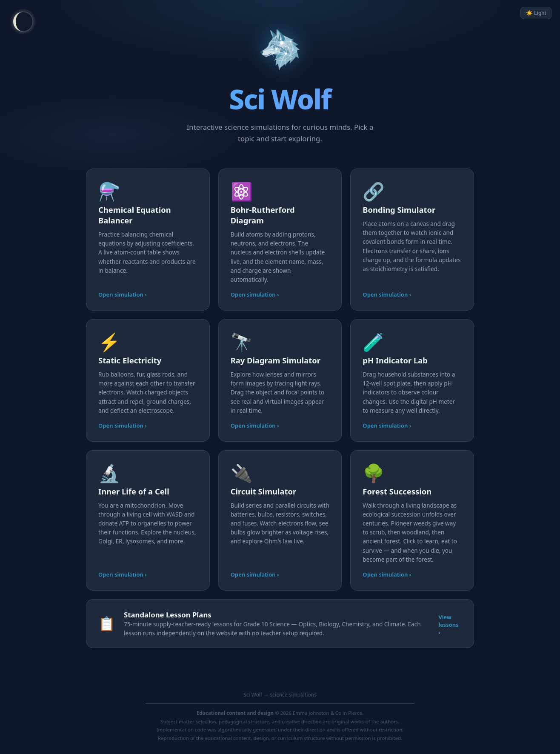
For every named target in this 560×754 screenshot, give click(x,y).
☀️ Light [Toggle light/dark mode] (536, 13)
